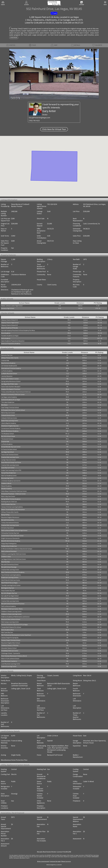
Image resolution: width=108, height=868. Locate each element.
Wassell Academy (6, 486)
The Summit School (7, 439)
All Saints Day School (8, 528)
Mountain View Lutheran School (11, 619)
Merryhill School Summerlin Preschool (13, 604)
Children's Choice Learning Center (11, 611)
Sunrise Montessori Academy (10, 431)
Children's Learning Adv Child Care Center (14, 554)
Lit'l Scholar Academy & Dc (9, 366)
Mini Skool (4, 405)
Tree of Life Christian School (10, 455)
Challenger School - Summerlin (11, 653)
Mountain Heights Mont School (11, 643)
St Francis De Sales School (9, 449)
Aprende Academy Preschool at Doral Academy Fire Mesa (18, 330)
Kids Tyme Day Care (7, 632)
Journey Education (7, 376)
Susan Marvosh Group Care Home (11, 462)
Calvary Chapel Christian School (11, 640)
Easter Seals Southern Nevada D (11, 387)
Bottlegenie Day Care (8, 588)
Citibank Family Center (8, 415)
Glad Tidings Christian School (10, 408)
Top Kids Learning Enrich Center (11, 585)
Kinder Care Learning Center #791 (11, 470)
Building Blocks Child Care (9, 502)
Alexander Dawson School (9, 648)
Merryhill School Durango (9, 567)
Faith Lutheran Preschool (9, 551)
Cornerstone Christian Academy (11, 428)
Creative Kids (5, 360)
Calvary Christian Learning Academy (12, 507)
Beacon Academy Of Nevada (10, 328)
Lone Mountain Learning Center (11, 664)
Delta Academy (6, 338)
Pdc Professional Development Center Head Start (16, 635)
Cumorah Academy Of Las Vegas (11, 400)
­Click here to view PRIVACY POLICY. (21, 858)
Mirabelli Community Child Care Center (13, 394)
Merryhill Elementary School (10, 564)
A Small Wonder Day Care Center (11, 447)
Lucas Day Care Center (8, 468)
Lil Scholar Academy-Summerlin (11, 481)
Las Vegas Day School (8, 452)
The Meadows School (8, 434)
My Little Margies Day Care (9, 593)
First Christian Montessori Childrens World (14, 656)
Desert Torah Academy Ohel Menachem (13, 509)
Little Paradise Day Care (8, 504)
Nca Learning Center (7, 478)
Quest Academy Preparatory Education (13, 341)
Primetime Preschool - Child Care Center (13, 494)
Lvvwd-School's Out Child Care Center (12, 536)
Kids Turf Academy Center (9, 475)
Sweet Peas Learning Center (10, 421)
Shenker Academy (7, 489)
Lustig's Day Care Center (9, 460)
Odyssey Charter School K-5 (10, 320)
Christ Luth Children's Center (10, 379)
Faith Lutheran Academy (9, 606)
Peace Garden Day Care (8, 591)
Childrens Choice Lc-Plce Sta (10, 645)
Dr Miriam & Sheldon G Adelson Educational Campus (17, 549)
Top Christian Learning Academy (11, 575)
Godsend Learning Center (9, 666)
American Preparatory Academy (11, 344)
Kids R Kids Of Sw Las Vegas (9, 583)
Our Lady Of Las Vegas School (10, 596)
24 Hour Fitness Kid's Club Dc (10, 358)
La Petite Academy (7, 371)
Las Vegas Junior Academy (9, 397)
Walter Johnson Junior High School (12, 306)
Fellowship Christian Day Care (10, 533)
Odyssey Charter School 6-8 (9, 325)
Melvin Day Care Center (8, 413)
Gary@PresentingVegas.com (39, 118)
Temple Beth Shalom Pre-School (11, 627)
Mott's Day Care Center (8, 496)
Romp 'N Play (5, 515)
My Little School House (8, 436)
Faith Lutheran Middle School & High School (14, 530)
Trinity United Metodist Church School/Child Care (16, 392)
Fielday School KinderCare (9, 546)
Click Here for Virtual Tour (54, 129)
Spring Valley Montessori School (11, 381)
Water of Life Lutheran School (10, 659)
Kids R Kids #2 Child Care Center (11, 580)
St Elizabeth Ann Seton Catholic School (13, 410)
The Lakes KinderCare (8, 402)
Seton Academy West (8, 630)
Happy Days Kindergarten (9, 543)
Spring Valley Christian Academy (11, 499)
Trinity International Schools (10, 523)
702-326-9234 (52, 204)
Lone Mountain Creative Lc (9, 661)
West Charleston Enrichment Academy (13, 572)
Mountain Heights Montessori (10, 517)
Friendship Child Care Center (10, 651)
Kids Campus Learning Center (10, 622)
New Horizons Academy (8, 363)
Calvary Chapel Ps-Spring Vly (10, 638)
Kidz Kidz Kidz (6, 562)
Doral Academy (6, 333)
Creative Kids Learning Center (10, 457)
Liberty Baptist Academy (9, 423)
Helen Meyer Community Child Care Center (14, 491)
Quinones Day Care (7, 355)
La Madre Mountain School (9, 374)
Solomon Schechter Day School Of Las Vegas (15, 625)
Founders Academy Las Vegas (10, 336)
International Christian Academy (11, 368)
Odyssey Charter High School (10, 323)
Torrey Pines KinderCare (9, 473)
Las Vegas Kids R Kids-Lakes (10, 384)
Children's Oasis (6, 557)
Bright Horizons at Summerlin (10, 538)
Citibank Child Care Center (9, 418)
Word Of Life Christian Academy (11, 541)
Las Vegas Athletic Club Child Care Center (14, 559)
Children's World (6, 483)
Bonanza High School (8, 308)
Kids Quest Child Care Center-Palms (12, 609)
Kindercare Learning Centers (10, 577)
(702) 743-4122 (34, 121)
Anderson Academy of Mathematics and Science (15, 617)
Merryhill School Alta (8, 520)
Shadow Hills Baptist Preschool (11, 389)
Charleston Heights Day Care (10, 426)
